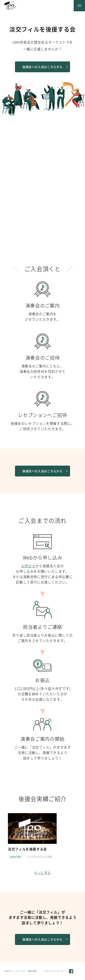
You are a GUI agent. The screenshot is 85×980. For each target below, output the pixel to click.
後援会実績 (15, 857)
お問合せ (28, 566)
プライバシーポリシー (55, 971)
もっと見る (42, 873)
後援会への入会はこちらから (45, 67)
